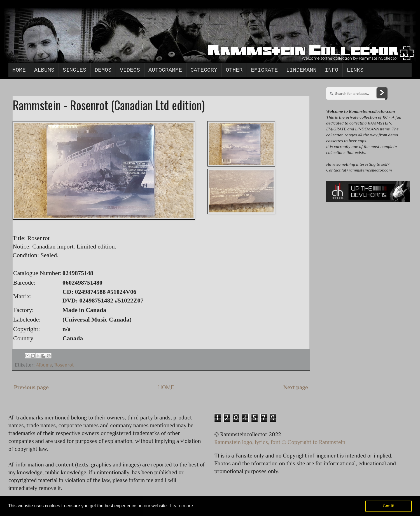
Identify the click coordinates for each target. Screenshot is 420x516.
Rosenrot (64, 365)
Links (355, 70)
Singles (74, 70)
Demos (103, 70)
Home (19, 70)
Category (204, 70)
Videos (130, 70)
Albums (44, 70)
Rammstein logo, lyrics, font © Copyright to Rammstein (280, 442)
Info (332, 70)
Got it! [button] (389, 506)
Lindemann (301, 70)
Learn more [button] (181, 506)
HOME (166, 387)
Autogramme (165, 70)
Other (234, 70)
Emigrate (264, 70)
